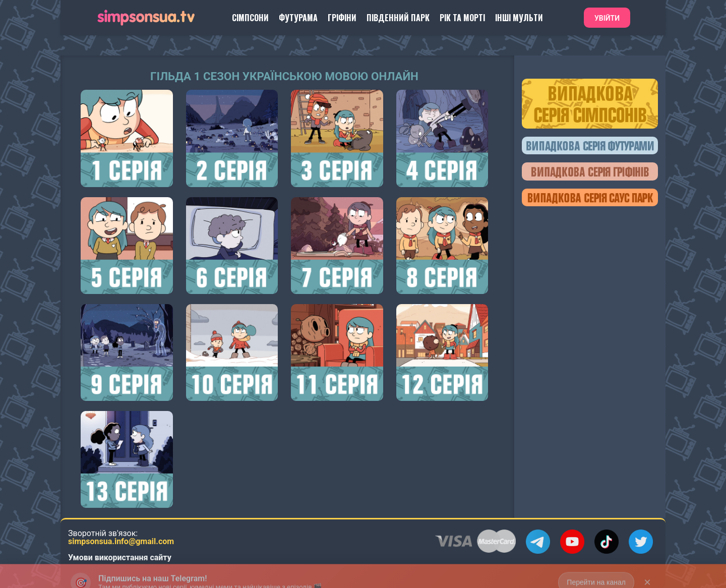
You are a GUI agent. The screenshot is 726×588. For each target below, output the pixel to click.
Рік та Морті (462, 18)
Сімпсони (250, 18)
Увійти (607, 18)
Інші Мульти (519, 18)
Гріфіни (342, 18)
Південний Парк (398, 18)
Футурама (298, 18)
